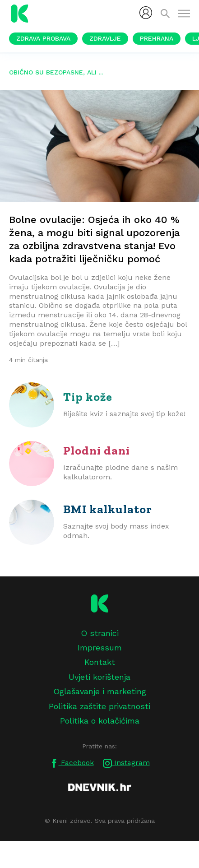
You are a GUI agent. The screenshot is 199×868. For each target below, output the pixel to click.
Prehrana (157, 38)
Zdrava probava (43, 38)
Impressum (100, 648)
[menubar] (146, 13)
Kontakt (100, 662)
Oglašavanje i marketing (100, 691)
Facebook (72, 763)
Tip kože (88, 397)
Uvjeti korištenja (99, 677)
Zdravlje (105, 38)
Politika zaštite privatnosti (99, 706)
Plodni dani (97, 450)
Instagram (126, 763)
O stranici (100, 633)
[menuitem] (146, 13)
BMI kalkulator (108, 509)
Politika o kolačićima (100, 721)
